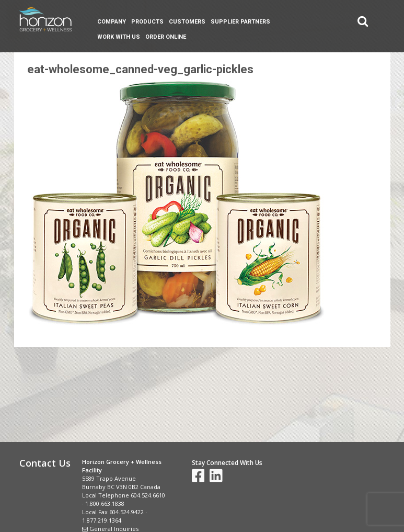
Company (112, 22)
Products (147, 22)
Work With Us (119, 37)
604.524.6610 (148, 495)
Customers (187, 22)
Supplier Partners (240, 22)
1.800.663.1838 (105, 503)
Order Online (166, 37)
